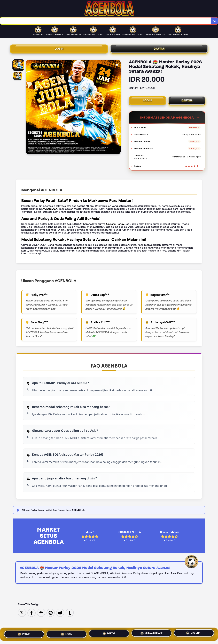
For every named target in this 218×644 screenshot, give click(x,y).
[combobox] (105, 21)
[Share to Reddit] (60, 624)
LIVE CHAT (194, 633)
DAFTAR (159, 50)
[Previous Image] (28, 110)
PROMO (24, 633)
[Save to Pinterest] (51, 624)
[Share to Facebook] (32, 624)
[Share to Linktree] (41, 624)
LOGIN (59, 50)
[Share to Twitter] (22, 624)
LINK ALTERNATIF (151, 633)
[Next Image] (118, 110)
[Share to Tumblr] (70, 624)
